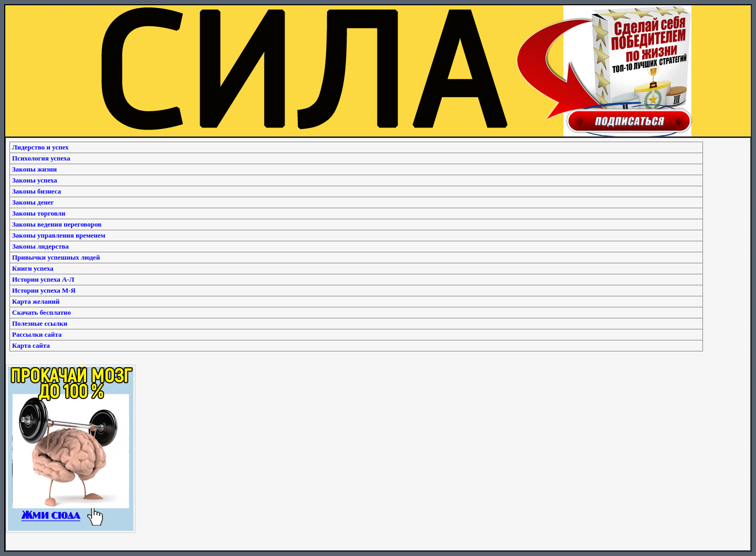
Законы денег (33, 202)
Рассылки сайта (37, 334)
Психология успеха (41, 158)
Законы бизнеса (36, 191)
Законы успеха (35, 180)
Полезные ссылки (40, 323)
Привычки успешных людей (56, 257)
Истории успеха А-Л (43, 279)
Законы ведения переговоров (57, 224)
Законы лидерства (40, 246)
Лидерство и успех (40, 147)
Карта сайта (31, 345)
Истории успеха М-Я (44, 290)
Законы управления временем (59, 235)
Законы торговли (39, 213)
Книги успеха (33, 268)
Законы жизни (34, 169)
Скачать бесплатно (41, 312)
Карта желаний (36, 301)
